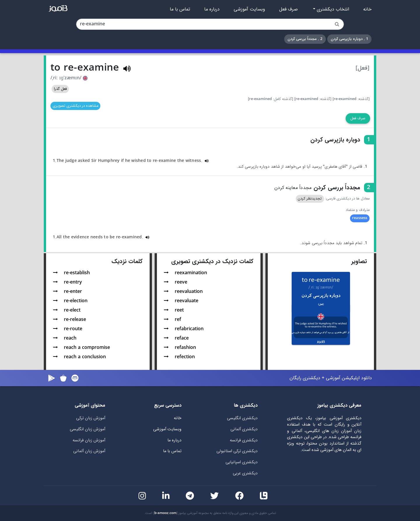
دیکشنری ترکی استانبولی (237, 451)
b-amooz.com (165, 513)
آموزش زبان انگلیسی (87, 429)
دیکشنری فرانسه (244, 440)
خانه (367, 9)
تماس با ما (180, 9)
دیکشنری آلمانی (244, 429)
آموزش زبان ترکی (91, 418)
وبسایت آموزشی (249, 9)
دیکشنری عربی (245, 473)
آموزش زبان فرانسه (89, 440)
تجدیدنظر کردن (310, 199)
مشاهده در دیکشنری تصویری (76, 106)
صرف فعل (288, 9)
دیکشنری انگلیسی (242, 418)
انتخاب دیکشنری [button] (332, 9)
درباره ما (212, 9)
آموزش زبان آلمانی (89, 451)
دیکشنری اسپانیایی (242, 462)
